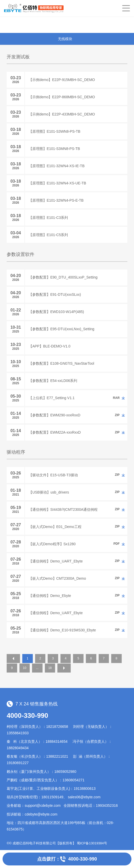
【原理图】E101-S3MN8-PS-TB (54, 149)
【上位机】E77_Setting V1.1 (52, 398)
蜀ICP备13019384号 (92, 843)
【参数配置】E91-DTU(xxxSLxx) (55, 294)
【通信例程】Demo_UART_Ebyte (56, 561)
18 (65, 668)
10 (39, 668)
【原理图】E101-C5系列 (48, 235)
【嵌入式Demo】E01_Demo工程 (55, 527)
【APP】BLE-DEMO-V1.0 (50, 346)
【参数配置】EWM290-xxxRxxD (54, 415)
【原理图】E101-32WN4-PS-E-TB (56, 200)
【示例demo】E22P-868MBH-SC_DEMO (62, 97)
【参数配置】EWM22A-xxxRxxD (55, 432)
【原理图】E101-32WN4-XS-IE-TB (57, 166)
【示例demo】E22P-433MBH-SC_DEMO (62, 114)
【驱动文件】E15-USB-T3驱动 (53, 475)
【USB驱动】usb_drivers (49, 492)
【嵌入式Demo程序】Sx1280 (52, 544)
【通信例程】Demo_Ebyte (50, 596)
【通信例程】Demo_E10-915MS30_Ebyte (62, 630)
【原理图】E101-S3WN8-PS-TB (54, 131)
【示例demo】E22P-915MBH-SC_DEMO (62, 80)
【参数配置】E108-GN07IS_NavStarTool (61, 363)
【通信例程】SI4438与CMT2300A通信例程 (63, 509)
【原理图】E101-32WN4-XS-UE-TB (57, 183)
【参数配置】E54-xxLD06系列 (53, 381)
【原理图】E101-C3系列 (48, 218)
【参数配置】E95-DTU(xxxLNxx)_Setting (61, 329)
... (52, 668)
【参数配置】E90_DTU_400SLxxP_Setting (63, 277)
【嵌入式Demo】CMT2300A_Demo (57, 578)
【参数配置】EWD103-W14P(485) (56, 312)
